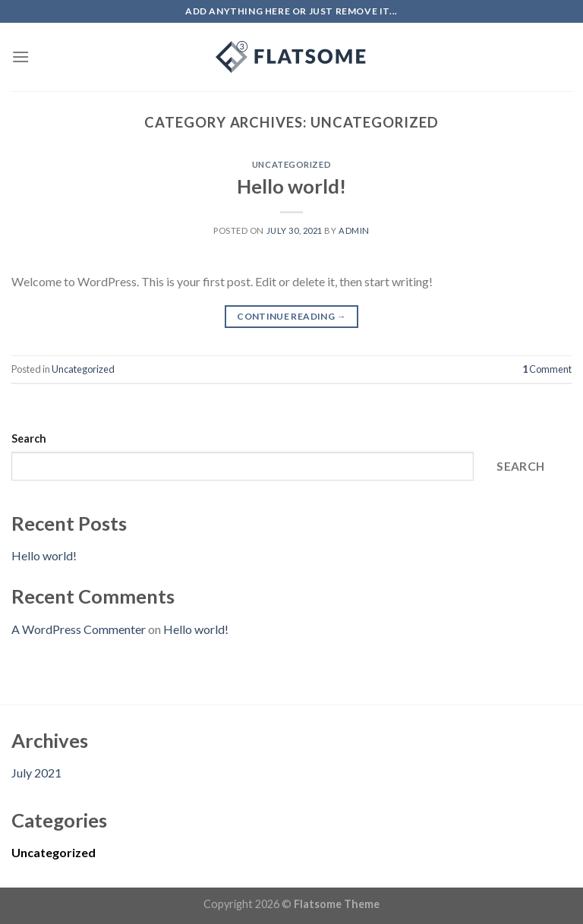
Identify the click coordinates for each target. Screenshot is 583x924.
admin (354, 230)
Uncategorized (291, 164)
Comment (547, 369)
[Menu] (20, 57)
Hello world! (291, 186)
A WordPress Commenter (79, 629)
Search (29, 438)
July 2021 (36, 773)
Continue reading (291, 316)
